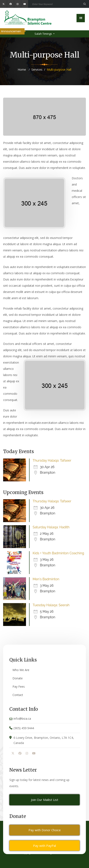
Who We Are (21, 670)
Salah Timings (44, 34)
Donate (18, 678)
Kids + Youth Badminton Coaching (58, 553)
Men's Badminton (46, 579)
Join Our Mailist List (45, 800)
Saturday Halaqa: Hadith (51, 527)
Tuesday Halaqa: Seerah (51, 605)
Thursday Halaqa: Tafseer (52, 460)
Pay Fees (19, 687)
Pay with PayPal (44, 846)
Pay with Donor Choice (45, 830)
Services (37, 69)
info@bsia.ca (22, 719)
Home (22, 69)
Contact (18, 695)
